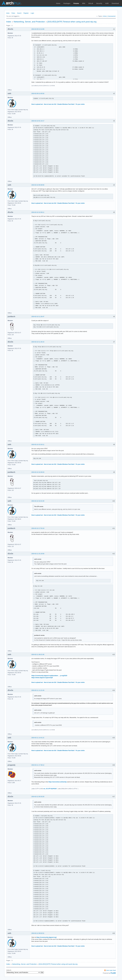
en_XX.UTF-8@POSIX (50, 789)
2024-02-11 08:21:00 (38, 654)
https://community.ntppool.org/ (46, 937)
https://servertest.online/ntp (57, 782)
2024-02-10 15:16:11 (38, 444)
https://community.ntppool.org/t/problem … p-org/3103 (49, 676)
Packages (67, 3)
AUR (107, 3)
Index (8, 13)
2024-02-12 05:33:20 (38, 797)
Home (58, 3)
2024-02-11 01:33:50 (38, 554)
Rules (13, 13)
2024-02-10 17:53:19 (38, 528)
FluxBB (113, 973)
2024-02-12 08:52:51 (38, 933)
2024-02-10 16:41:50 (38, 501)
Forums (76, 3)
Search (19, 13)
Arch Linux (12, 3)
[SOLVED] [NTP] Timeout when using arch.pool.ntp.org (72, 22)
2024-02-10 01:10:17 (38, 121)
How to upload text (37, 104)
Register (26, 13)
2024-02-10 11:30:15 (38, 342)
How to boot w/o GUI (50, 104)
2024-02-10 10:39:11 (38, 212)
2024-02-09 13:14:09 (38, 29)
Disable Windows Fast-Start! (66, 104)
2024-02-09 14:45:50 (38, 93)
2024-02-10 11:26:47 (38, 317)
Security (99, 3)
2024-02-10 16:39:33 (38, 472)
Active (105, 16)
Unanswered (112, 16)
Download (115, 3)
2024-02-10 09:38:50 (38, 185)
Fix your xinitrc (80, 104)
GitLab (91, 3)
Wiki (84, 3)
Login (32, 13)
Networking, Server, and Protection (29, 22)
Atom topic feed (111, 970)
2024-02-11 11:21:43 (38, 690)
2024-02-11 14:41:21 (38, 738)
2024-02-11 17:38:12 (38, 765)
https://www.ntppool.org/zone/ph (42, 678)
